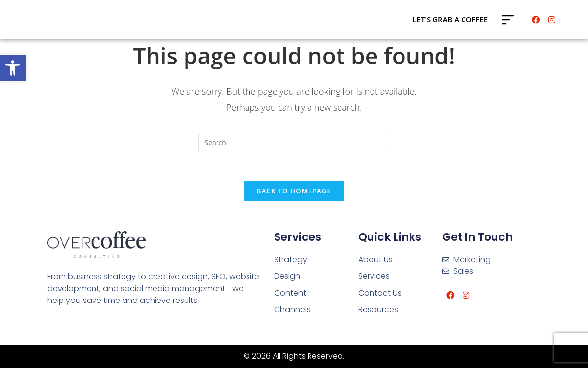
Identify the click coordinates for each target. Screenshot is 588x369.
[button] (13, 68)
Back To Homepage (294, 192)
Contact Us (380, 294)
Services (374, 278)
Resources (378, 311)
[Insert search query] (294, 142)
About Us (375, 261)
